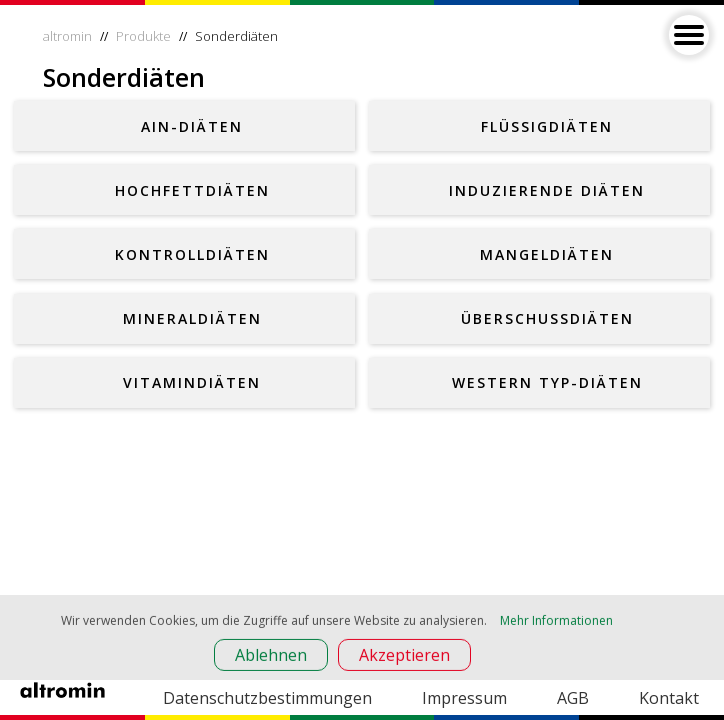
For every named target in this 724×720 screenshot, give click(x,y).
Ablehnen (271, 657)
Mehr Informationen (556, 622)
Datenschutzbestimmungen (267, 698)
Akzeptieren (404, 657)
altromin (67, 36)
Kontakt (669, 698)
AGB (573, 698)
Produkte (143, 36)
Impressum (464, 698)
